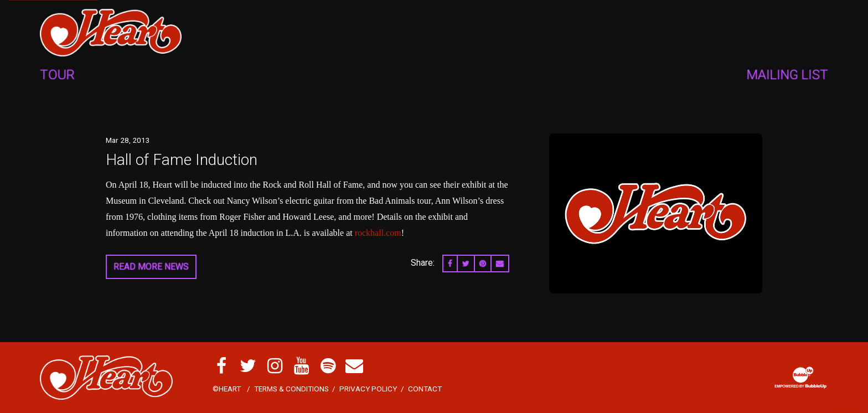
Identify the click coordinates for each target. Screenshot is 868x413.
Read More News (151, 267)
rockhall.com (378, 233)
